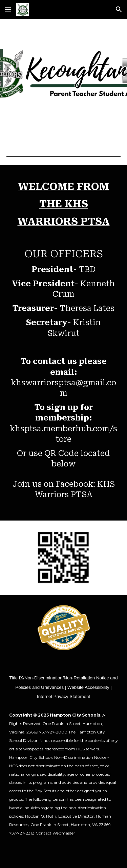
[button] (8, 9)
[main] (64, 343)
